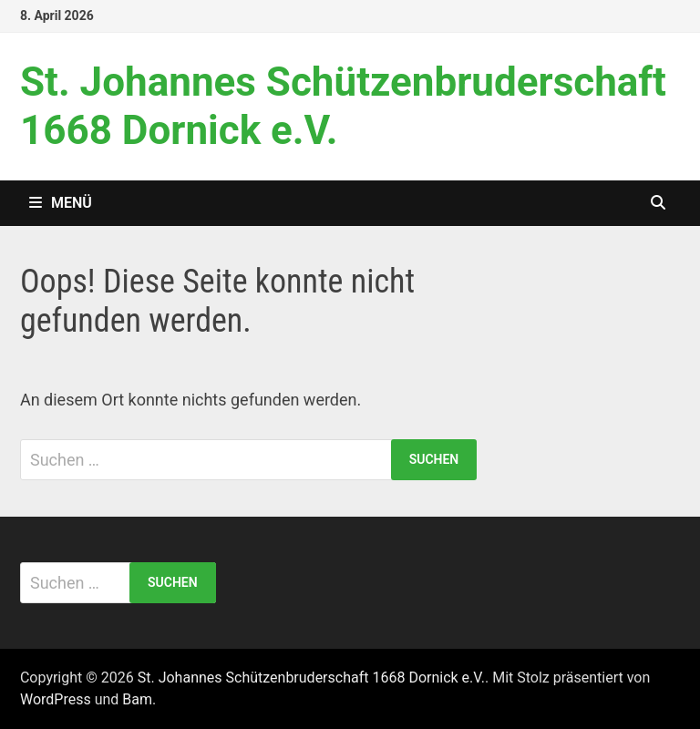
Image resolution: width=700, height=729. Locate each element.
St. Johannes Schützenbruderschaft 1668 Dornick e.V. (311, 678)
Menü (61, 203)
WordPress (56, 699)
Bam (137, 699)
